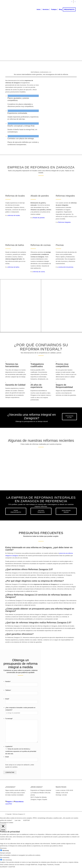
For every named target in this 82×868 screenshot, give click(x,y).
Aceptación (9, 746)
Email (7, 699)
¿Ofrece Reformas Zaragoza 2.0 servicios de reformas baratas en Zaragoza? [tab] (38, 596)
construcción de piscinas (66, 267)
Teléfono (8, 690)
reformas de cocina (39, 272)
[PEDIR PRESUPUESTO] (16, 511)
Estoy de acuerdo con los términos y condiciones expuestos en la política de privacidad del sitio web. (21, 751)
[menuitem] (39, 9)
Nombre (8, 682)
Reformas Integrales (64, 222)
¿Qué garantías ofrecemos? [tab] (19, 634)
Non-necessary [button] (5, 858)
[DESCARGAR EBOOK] (66, 511)
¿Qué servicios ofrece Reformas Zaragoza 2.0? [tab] (29, 569)
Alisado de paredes (39, 218)
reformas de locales (14, 215)
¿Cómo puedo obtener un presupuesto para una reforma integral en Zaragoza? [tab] (40, 610)
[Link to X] (72, 2)
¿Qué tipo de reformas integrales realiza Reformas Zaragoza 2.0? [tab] (38, 623)
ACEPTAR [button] (26, 820)
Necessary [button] (3, 848)
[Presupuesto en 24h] (69, 417)
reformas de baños (13, 267)
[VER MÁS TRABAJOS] (41, 511)
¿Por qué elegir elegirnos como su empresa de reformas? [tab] (35, 581)
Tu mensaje (9, 719)
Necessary (6, 851)
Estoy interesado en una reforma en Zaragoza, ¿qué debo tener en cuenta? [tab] (39, 549)
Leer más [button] (18, 820)
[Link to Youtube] (75, 2)
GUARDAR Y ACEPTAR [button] (7, 867)
